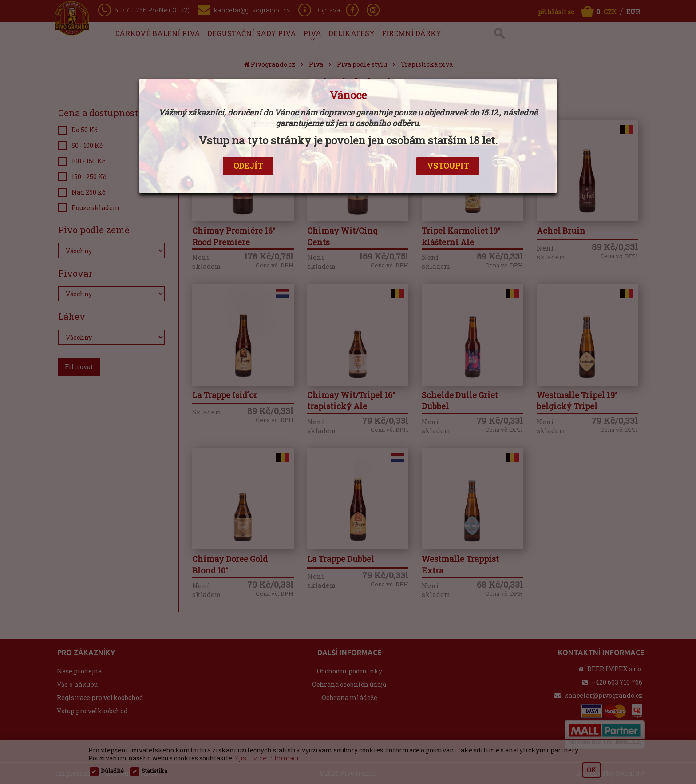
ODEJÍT (248, 166)
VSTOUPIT (448, 166)
